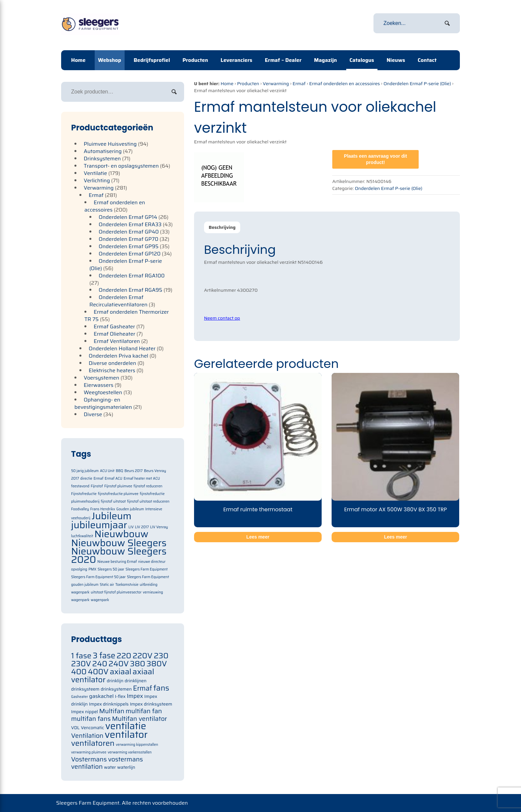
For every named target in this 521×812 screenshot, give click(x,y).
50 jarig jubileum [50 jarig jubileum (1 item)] (85, 471)
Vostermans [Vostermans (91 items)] (89, 759)
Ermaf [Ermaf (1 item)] (98, 479)
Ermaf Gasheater (114, 326)
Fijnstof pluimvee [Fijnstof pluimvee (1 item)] (118, 486)
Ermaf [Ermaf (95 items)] (142, 688)
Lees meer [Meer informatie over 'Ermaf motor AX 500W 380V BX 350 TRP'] (396, 537)
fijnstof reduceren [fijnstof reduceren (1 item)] (148, 486)
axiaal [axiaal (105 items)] (120, 671)
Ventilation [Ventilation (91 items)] (87, 736)
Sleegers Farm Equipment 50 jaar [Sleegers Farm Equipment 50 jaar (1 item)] (98, 577)
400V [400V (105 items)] (98, 671)
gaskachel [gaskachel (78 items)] (101, 696)
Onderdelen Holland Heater (122, 348)
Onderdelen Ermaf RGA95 (131, 290)
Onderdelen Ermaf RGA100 (132, 276)
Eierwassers (99, 385)
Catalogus (362, 60)
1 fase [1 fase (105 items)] (81, 655)
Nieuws (396, 60)
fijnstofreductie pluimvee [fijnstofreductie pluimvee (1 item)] (118, 494)
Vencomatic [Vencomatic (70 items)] (92, 728)
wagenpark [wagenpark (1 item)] (100, 600)
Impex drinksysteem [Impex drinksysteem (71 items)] (151, 704)
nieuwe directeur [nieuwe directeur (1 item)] (152, 562)
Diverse (93, 414)
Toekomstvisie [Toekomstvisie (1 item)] (127, 585)
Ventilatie (95, 173)
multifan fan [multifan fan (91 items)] (144, 711)
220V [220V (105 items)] (143, 655)
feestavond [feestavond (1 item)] (80, 486)
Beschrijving (222, 227)
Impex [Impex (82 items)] (135, 696)
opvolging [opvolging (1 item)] (79, 569)
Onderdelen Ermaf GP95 (129, 246)
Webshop (110, 60)
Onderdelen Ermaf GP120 (130, 254)
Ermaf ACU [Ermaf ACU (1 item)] (113, 479)
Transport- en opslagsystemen (121, 166)
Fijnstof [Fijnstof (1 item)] (97, 486)
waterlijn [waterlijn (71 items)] (126, 767)
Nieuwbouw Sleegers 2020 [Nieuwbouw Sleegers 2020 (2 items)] (119, 555)
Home (78, 60)
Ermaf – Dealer (283, 60)
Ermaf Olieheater (114, 334)
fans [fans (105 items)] (161, 688)
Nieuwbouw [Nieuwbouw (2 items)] (121, 534)
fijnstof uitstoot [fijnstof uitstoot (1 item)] (113, 501)
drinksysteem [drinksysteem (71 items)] (85, 689)
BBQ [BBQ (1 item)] (119, 471)
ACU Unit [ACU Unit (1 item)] (107, 471)
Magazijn (325, 60)
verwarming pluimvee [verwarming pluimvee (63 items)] (89, 752)
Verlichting (97, 180)
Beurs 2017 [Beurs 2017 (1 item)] (133, 471)
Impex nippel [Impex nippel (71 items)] (85, 712)
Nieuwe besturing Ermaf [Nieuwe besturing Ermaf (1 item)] (117, 562)
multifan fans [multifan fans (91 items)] (91, 719)
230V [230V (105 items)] (81, 663)
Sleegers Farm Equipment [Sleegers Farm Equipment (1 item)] (147, 569)
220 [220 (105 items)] (124, 655)
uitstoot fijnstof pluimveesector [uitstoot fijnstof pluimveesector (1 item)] (116, 592)
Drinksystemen (102, 159)
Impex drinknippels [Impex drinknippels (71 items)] (109, 704)
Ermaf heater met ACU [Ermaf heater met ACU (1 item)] (142, 479)
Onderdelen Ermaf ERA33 (130, 224)
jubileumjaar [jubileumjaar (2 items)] (99, 525)
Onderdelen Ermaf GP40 (129, 232)
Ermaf (299, 83)
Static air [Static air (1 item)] (107, 585)
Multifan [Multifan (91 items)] (112, 711)
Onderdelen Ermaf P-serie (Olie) (417, 83)
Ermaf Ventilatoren (117, 341)
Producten (195, 60)
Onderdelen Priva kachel (118, 356)
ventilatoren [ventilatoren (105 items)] (93, 743)
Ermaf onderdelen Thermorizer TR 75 (127, 316)
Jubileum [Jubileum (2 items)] (112, 516)
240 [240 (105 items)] (100, 663)
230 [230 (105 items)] (161, 655)
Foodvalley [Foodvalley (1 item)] (80, 509)
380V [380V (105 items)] (157, 663)
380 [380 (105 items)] (138, 663)
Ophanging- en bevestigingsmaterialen (103, 403)
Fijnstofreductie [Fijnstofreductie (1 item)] (84, 494)
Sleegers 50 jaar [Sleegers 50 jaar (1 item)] (111, 569)
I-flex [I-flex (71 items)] (120, 696)
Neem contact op (222, 318)
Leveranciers (236, 60)
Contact (427, 60)
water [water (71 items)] (110, 767)
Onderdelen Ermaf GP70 (128, 239)
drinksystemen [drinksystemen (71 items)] (116, 689)
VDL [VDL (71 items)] (75, 728)
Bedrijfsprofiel (152, 60)
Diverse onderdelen (112, 363)
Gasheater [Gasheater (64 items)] (80, 697)
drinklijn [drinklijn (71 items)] (115, 681)
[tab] (222, 227)
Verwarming (276, 83)
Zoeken (174, 92)
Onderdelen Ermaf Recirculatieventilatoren (118, 301)
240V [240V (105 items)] (119, 663)
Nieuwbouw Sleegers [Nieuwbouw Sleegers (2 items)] (119, 543)
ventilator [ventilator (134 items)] (126, 734)
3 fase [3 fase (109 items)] (104, 656)
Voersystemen (102, 378)
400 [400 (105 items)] (79, 671)
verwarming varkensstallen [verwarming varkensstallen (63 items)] (130, 752)
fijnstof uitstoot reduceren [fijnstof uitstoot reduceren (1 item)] (148, 501)
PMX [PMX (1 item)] (92, 569)
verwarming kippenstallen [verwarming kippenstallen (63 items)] (137, 745)
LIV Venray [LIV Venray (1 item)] (159, 527)
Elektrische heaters (112, 370)
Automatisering (103, 151)
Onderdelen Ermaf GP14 (128, 217)
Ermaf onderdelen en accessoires (344, 83)
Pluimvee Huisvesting (110, 144)
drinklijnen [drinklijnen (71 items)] (136, 681)
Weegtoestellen (103, 392)
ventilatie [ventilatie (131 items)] (126, 726)
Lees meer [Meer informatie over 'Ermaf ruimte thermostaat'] (258, 537)
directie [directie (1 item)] (86, 479)
